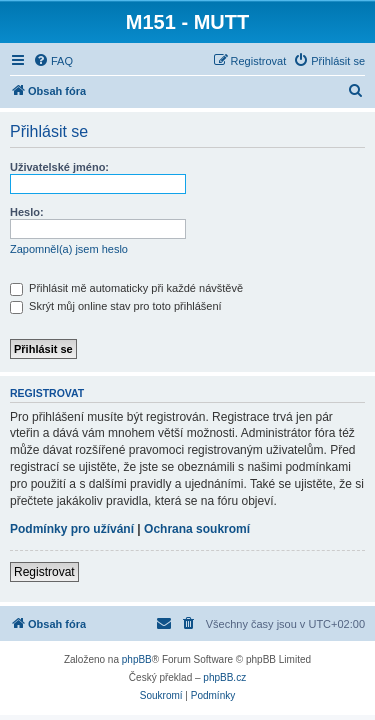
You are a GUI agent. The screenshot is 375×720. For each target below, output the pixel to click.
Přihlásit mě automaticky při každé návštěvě (126, 288)
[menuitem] (53, 61)
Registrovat (44, 572)
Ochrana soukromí (197, 529)
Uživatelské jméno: (59, 167)
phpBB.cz (224, 677)
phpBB (137, 659)
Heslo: (27, 212)
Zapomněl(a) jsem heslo (69, 249)
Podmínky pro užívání (72, 529)
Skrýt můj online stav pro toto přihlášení (116, 306)
